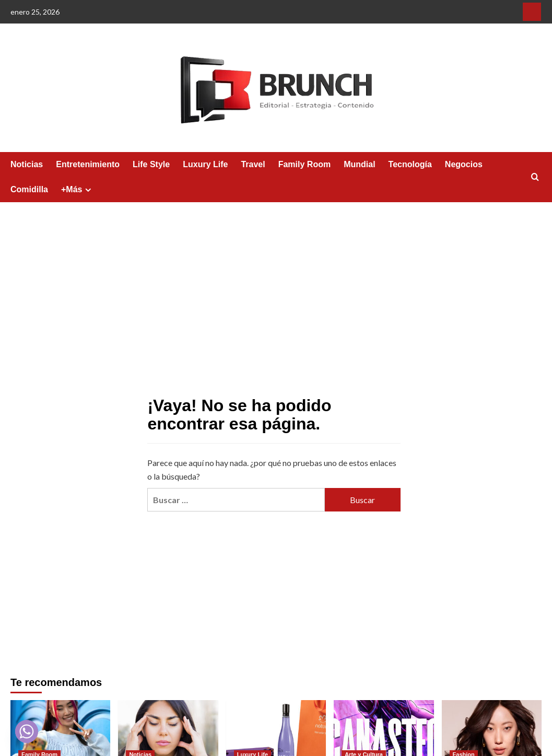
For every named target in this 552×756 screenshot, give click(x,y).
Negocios (464, 164)
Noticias (27, 164)
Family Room (304, 164)
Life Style (151, 164)
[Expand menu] (88, 190)
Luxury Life (205, 164)
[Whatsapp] (27, 731)
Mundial (359, 164)
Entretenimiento (88, 164)
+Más (78, 190)
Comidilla (29, 189)
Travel (253, 164)
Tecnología (410, 164)
